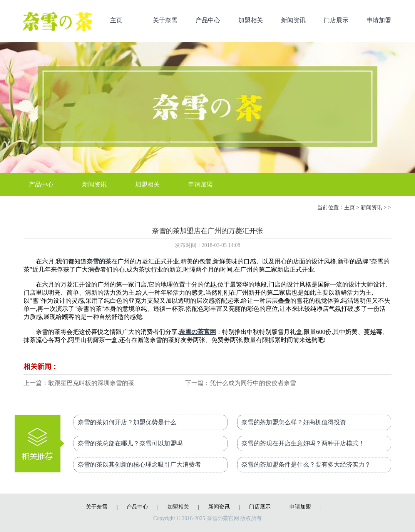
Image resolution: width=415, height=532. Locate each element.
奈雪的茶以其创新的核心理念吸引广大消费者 (139, 464)
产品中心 (208, 20)
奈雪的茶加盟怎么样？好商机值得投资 (294, 422)
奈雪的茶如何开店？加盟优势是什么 (127, 422)
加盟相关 (251, 20)
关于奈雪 (165, 20)
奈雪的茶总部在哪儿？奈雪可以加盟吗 (130, 443)
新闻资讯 (293, 20)
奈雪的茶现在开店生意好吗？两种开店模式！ (303, 443)
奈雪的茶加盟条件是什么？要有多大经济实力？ (306, 464)
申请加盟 (379, 20)
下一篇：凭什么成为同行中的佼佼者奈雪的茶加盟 (241, 384)
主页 (116, 20)
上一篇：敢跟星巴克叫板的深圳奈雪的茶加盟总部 (79, 384)
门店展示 (336, 20)
